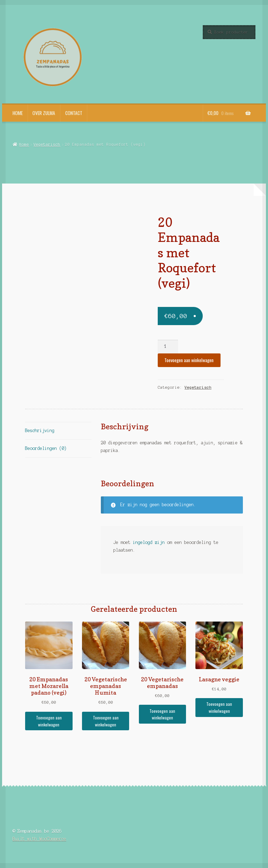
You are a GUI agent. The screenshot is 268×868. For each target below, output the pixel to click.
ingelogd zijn (149, 542)
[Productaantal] (168, 347)
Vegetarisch (47, 144)
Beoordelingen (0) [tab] (46, 448)
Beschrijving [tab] (40, 431)
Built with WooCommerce (39, 839)
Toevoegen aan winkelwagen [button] (49, 721)
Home (18, 113)
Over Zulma (44, 113)
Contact (74, 113)
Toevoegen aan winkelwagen (189, 360)
